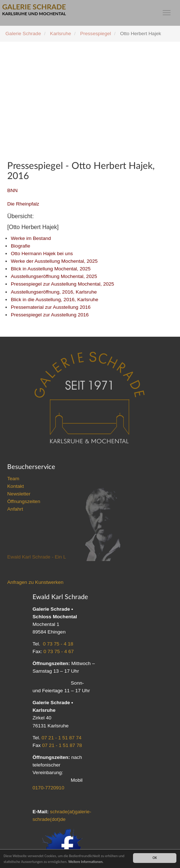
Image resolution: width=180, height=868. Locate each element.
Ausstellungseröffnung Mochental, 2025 (54, 276)
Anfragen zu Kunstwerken (35, 582)
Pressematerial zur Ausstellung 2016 (51, 307)
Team (13, 479)
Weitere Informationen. (86, 862)
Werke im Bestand (31, 238)
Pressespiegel (96, 34)
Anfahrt (15, 509)
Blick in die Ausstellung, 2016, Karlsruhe (55, 300)
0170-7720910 (48, 788)
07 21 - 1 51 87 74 (61, 738)
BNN (12, 190)
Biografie (21, 246)
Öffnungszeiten (24, 501)
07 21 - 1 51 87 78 (62, 745)
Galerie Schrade (23, 34)
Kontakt (16, 486)
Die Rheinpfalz (23, 204)
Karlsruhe (60, 34)
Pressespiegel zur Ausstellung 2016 (50, 315)
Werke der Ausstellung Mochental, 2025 (54, 261)
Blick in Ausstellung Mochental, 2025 (51, 269)
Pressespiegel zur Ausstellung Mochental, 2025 (63, 284)
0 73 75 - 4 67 (59, 651)
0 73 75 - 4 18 (58, 644)
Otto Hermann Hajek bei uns (42, 254)
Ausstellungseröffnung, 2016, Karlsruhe (54, 292)
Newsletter (19, 494)
